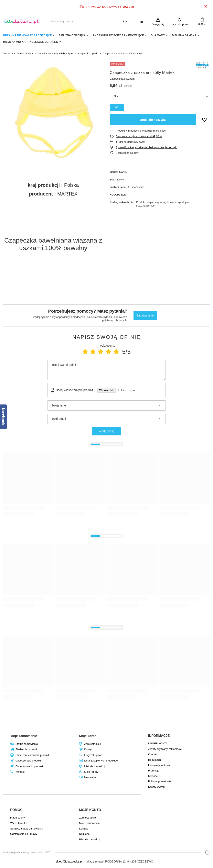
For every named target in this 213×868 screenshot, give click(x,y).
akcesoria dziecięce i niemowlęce (118, 35)
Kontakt (20, 772)
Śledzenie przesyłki (27, 749)
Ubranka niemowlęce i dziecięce (27, 35)
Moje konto (88, 736)
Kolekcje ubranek (44, 42)
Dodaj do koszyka (153, 120)
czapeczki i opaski (88, 54)
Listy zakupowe (179, 24)
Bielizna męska (14, 42)
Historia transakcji (95, 766)
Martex (123, 172)
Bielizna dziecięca (72, 35)
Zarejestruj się (93, 744)
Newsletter (90, 777)
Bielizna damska (184, 35)
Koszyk (88, 749)
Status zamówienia (27, 744)
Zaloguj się (158, 24)
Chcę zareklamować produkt (32, 755)
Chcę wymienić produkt (29, 766)
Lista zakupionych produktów (101, 761)
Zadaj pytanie (145, 315)
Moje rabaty (91, 772)
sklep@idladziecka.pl (69, 861)
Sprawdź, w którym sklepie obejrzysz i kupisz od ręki (147, 147)
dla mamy (158, 35)
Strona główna (25, 54)
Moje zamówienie (24, 736)
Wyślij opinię (107, 431)
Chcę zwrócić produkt (28, 761)
